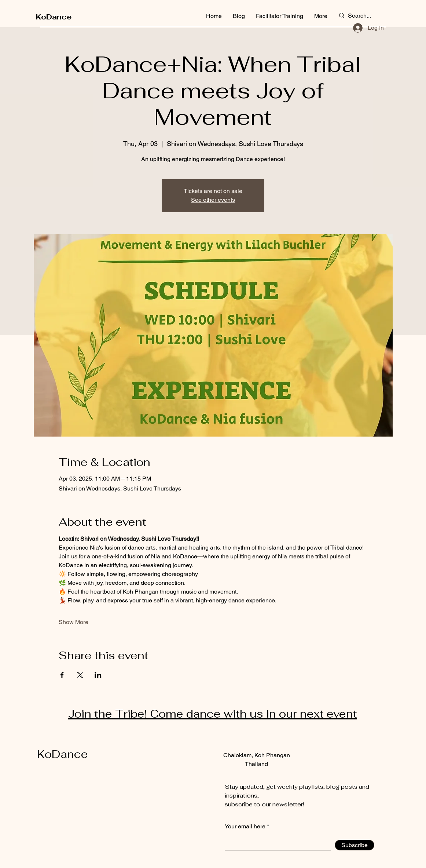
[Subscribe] (355, 845)
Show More (74, 622)
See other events (213, 200)
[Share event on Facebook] (62, 675)
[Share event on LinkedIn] (98, 675)
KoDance (54, 17)
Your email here (245, 827)
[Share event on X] (80, 675)
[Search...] (361, 16)
